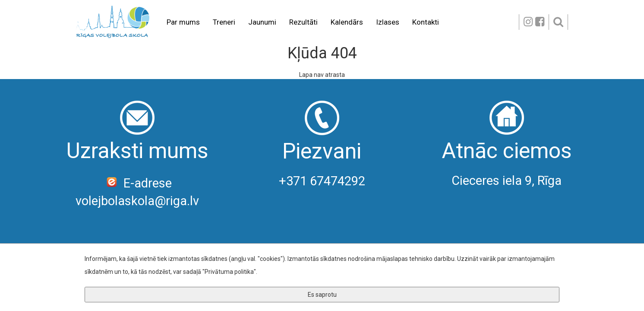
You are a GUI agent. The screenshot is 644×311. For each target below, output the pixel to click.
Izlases (388, 22)
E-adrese (137, 183)
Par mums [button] (183, 22)
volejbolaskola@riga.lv (137, 201)
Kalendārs (347, 22)
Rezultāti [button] (303, 22)
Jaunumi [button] (262, 22)
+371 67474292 (322, 181)
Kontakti (426, 22)
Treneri (224, 22)
